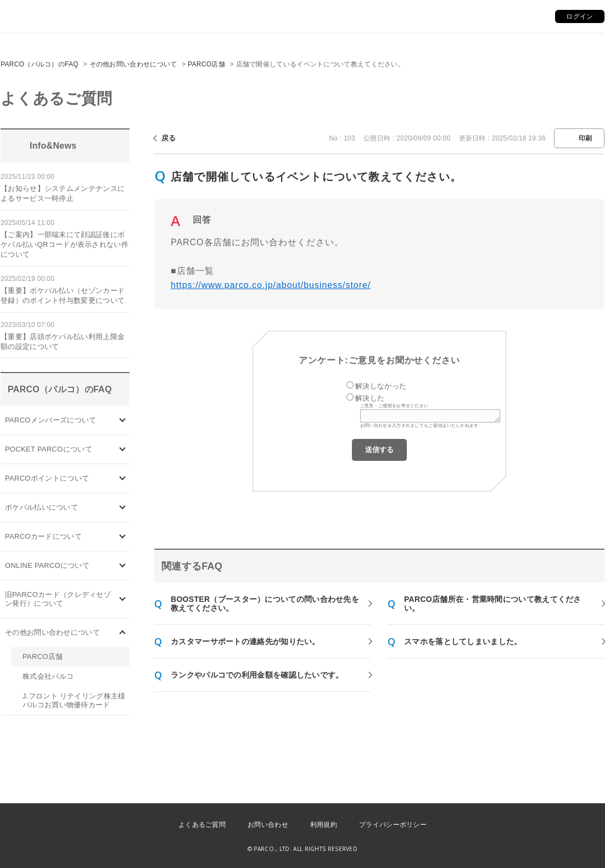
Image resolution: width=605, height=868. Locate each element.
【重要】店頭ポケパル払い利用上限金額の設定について (63, 342)
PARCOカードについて (43, 536)
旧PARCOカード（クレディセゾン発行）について (58, 599)
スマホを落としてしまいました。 (463, 641)
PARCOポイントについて (47, 478)
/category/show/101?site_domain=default (123, 537)
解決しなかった (381, 386)
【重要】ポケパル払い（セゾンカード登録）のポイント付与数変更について (63, 295)
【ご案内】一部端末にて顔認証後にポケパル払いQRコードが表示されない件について (65, 244)
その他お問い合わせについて (133, 64)
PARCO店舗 (206, 64)
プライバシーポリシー (393, 825)
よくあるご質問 (202, 825)
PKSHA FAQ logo (545, 850)
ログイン (579, 16)
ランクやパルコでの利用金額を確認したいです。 (257, 675)
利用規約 (324, 825)
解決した (370, 398)
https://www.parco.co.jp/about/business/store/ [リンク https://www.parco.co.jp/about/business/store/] (271, 285)
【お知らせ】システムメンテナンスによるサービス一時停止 (63, 193)
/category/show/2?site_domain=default (123, 479)
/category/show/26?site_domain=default (123, 508)
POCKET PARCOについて (49, 449)
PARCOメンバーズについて (51, 420)
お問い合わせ (268, 825)
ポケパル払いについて (41, 507)
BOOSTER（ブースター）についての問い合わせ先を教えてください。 (265, 604)
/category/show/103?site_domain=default (123, 421)
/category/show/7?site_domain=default (123, 599)
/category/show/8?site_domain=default (123, 633)
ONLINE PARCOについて (47, 565)
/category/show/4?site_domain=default (123, 450)
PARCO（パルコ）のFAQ (40, 64)
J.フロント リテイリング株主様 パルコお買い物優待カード (74, 700)
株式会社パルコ (48, 676)
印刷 (586, 138)
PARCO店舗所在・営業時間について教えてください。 (493, 604)
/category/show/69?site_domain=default (123, 566)
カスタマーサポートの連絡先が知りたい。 (245, 641)
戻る (169, 138)
